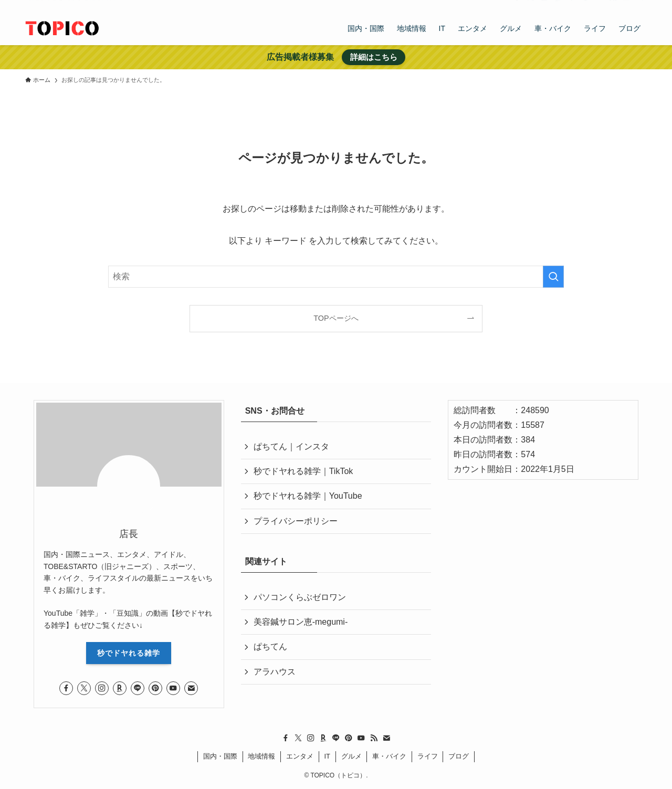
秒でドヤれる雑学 (129, 653)
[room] (558, 6)
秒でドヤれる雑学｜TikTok (303, 471)
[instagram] (544, 6)
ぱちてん (270, 646)
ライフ (428, 756)
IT (327, 756)
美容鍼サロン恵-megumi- (301, 622)
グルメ (351, 756)
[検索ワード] (336, 277)
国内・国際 (220, 756)
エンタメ (300, 756)
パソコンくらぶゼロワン (300, 597)
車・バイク (389, 756)
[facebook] (517, 6)
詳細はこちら (374, 57)
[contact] (626, 6)
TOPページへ (336, 318)
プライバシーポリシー (296, 521)
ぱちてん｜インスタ (291, 446)
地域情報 (261, 756)
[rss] (613, 6)
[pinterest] (585, 6)
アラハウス (275, 672)
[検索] (640, 6)
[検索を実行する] (553, 277)
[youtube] (599, 6)
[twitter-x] (531, 6)
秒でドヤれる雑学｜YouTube (308, 496)
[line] (572, 6)
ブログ (459, 756)
